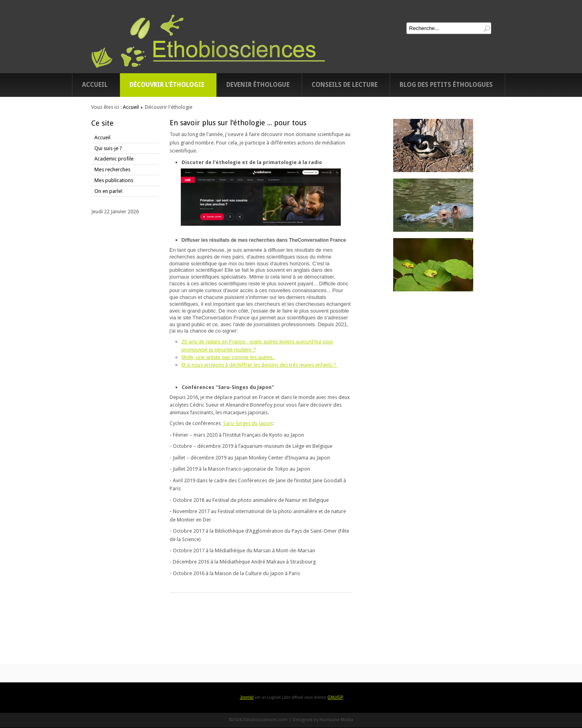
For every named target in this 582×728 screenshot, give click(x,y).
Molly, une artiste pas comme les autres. (229, 357)
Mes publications (114, 180)
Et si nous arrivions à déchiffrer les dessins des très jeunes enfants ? (259, 365)
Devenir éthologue (258, 85)
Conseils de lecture (345, 85)
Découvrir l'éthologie (167, 85)
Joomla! (247, 697)
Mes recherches (112, 169)
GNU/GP (335, 697)
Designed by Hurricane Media (323, 720)
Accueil (95, 85)
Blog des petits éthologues (446, 85)
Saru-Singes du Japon (248, 423)
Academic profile (114, 159)
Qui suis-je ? (108, 148)
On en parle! (108, 191)
